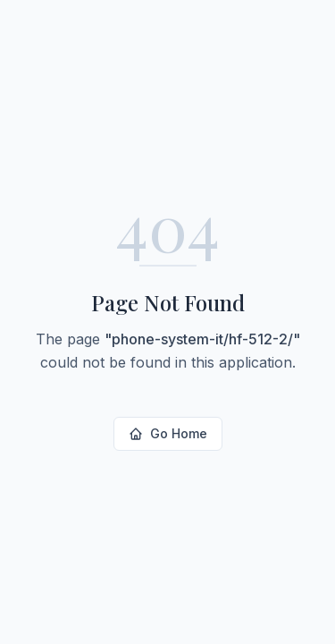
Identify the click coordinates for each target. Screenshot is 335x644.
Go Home (168, 433)
